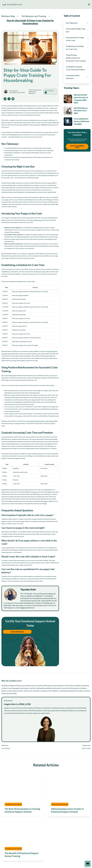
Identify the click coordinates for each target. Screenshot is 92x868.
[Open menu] (89, 4)
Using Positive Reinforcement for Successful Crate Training (76, 58)
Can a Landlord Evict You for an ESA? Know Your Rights (82, 121)
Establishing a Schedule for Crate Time (75, 48)
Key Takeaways (72, 23)
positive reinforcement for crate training (42, 421)
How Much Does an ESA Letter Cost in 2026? (81, 111)
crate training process (36, 220)
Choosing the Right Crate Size (76, 30)
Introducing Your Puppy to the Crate (75, 39)
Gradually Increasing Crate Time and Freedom (75, 68)
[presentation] (68, 99)
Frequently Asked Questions (73, 77)
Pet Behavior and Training (13, 804)
